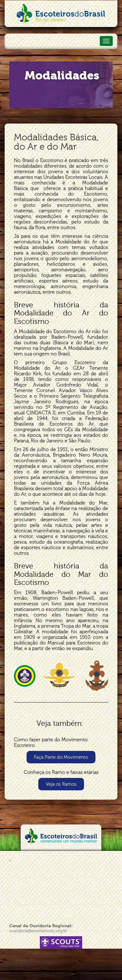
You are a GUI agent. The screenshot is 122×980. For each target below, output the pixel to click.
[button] (61, 757)
